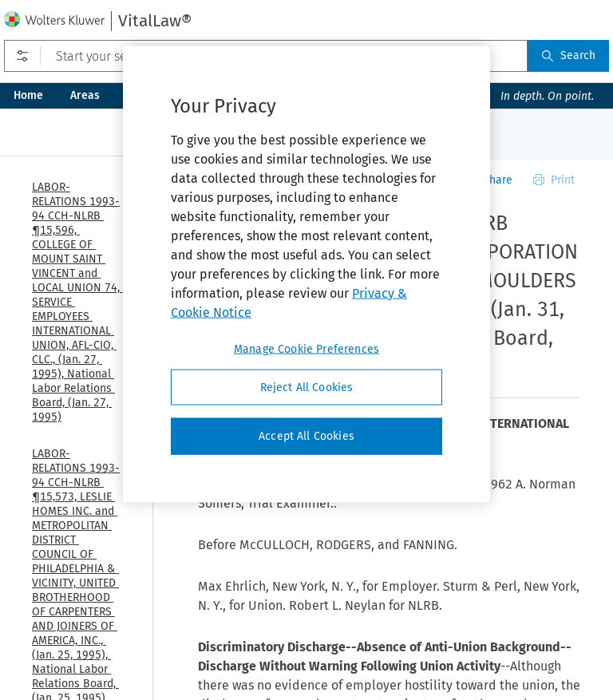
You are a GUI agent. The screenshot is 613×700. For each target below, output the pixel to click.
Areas (85, 95)
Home (28, 95)
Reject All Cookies (307, 387)
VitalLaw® (155, 21)
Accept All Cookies (306, 436)
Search (568, 55)
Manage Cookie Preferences (306, 348)
